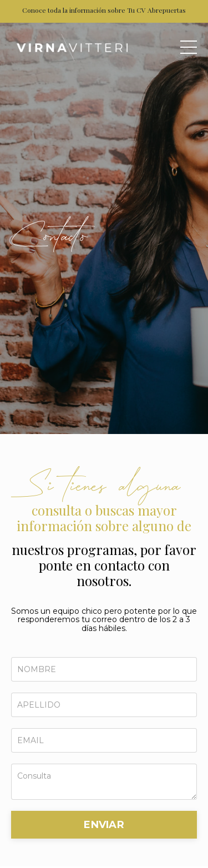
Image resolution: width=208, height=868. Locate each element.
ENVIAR (104, 825)
